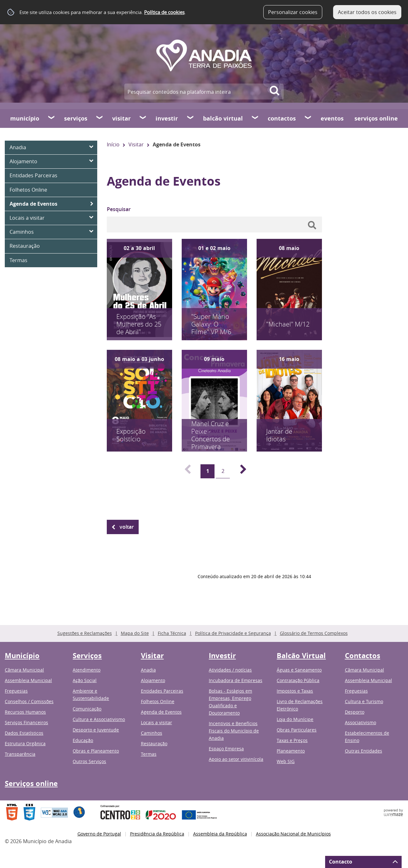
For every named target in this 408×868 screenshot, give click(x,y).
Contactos (282, 118)
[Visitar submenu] (143, 118)
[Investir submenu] (191, 118)
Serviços (76, 118)
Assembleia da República (220, 834)
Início (113, 144)
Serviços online (376, 118)
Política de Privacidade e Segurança (233, 633)
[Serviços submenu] (100, 118)
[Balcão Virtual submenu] (255, 118)
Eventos (332, 118)
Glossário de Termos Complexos (314, 633)
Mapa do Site (135, 633)
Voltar (127, 527)
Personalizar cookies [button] (293, 12)
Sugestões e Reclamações (85, 633)
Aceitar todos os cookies (367, 12)
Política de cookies (164, 12)
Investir (167, 118)
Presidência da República (157, 834)
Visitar (121, 118)
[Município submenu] (52, 118)
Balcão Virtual (223, 118)
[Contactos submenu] (308, 118)
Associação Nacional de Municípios (293, 834)
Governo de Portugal (99, 834)
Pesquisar (119, 209)
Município (25, 118)
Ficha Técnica (172, 633)
